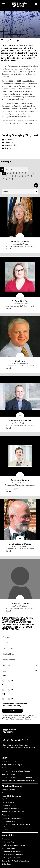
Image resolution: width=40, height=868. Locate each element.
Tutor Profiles (10, 143)
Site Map (5, 830)
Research (8, 148)
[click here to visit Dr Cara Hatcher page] (20, 277)
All (4, 173)
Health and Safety (8, 848)
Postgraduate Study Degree (12, 765)
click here (28, 719)
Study (5, 758)
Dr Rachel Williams (20, 604)
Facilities (8, 140)
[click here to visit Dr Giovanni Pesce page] (20, 456)
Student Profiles (11, 145)
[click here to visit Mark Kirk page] (20, 337)
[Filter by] (20, 192)
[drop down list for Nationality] (20, 665)
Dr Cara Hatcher (20, 301)
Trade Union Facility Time (11, 821)
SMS (3, 694)
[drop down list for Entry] (20, 671)
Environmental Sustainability (12, 852)
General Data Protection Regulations (15, 861)
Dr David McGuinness (20, 421)
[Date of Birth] (20, 648)
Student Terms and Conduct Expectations (17, 777)
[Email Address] (20, 654)
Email (9, 249)
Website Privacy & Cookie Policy (13, 812)
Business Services (8, 790)
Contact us (6, 839)
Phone (4, 685)
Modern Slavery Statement (11, 818)
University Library (8, 774)
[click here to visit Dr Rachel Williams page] (20, 579)
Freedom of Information (11, 806)
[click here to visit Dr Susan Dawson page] (20, 217)
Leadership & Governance (11, 796)
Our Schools (6, 768)
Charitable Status (8, 803)
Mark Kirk (20, 361)
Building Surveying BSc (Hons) (20, 135)
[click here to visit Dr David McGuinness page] (20, 396)
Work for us (6, 799)
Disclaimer (6, 815)
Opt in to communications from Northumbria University (15, 705)
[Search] (16, 170)
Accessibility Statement (10, 809)
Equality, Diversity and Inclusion (13, 845)
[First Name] (20, 637)
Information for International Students (16, 771)
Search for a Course (9, 762)
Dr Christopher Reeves (20, 544)
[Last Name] (20, 643)
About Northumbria (12, 786)
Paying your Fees (8, 842)
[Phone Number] (20, 660)
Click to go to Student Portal (12, 855)
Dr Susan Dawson (20, 242)
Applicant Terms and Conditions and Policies (18, 781)
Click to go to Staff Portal (11, 858)
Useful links (8, 835)
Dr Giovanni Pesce (20, 481)
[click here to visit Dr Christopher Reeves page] (20, 519)
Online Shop (6, 864)
